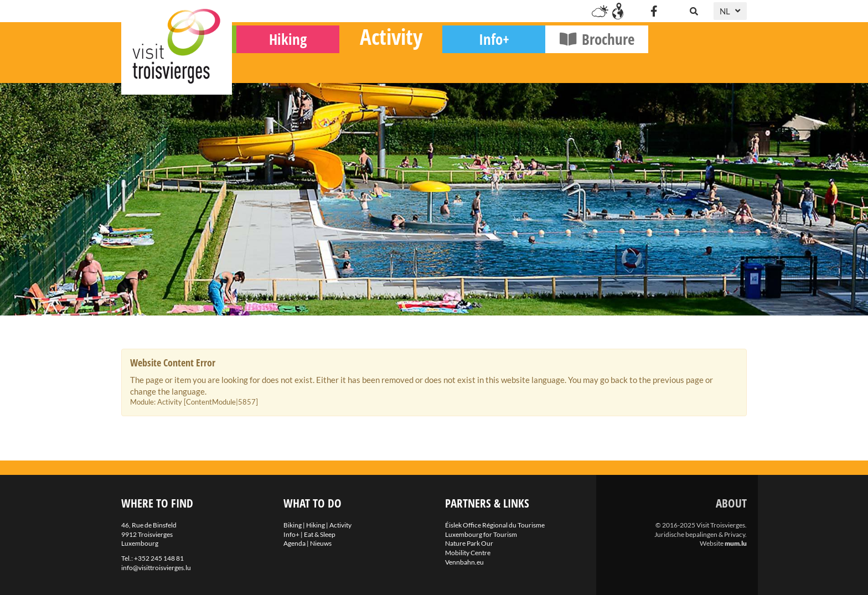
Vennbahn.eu (464, 562)
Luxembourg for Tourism (481, 534)
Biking (284, 67)
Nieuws (321, 543)
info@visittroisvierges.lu (156, 568)
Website (712, 543)
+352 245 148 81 (159, 558)
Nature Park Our (469, 543)
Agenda (294, 543)
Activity (490, 64)
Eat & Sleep (320, 534)
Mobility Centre (468, 553)
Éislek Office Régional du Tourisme (495, 525)
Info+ (593, 67)
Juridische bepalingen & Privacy (700, 534)
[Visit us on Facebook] (654, 11)
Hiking (386, 67)
